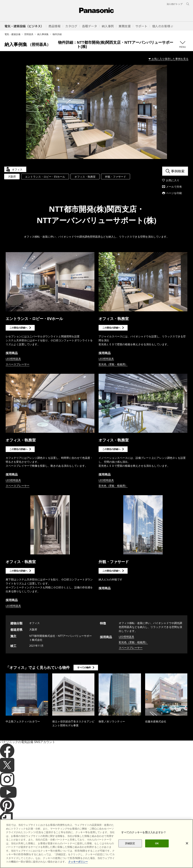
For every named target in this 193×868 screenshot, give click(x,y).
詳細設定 (130, 843)
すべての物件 (84, 667)
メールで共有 (174, 187)
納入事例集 (43, 34)
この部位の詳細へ (18, 328)
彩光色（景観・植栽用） (113, 364)
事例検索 (178, 171)
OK (157, 843)
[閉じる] (187, 843)
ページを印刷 (174, 193)
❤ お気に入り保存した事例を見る (168, 59)
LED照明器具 (13, 359)
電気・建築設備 (12, 34)
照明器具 (29, 34)
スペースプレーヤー (18, 364)
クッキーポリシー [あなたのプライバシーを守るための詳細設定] (78, 862)
